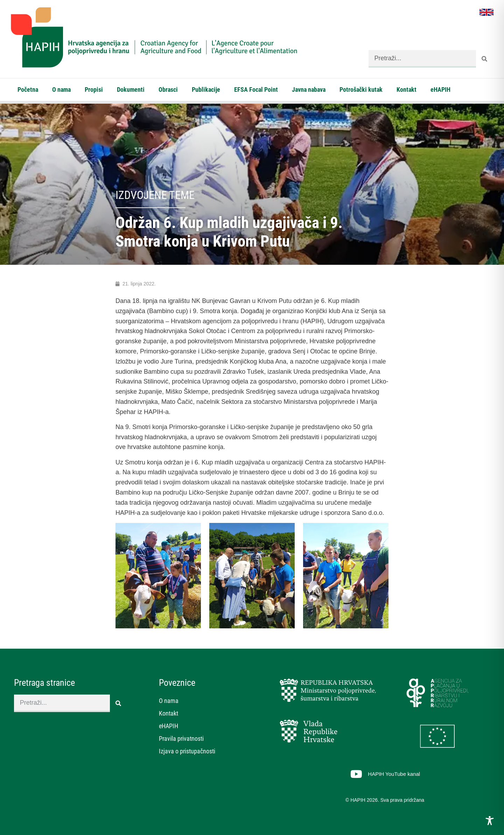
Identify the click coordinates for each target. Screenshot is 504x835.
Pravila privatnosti (181, 739)
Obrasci (168, 89)
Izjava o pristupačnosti (187, 751)
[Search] (485, 59)
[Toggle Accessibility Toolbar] (490, 821)
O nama (61, 89)
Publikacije (206, 89)
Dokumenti (131, 89)
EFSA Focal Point (256, 89)
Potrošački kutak (361, 89)
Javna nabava (309, 89)
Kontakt (407, 89)
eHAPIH (440, 89)
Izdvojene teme (155, 195)
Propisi (94, 89)
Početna (28, 89)
